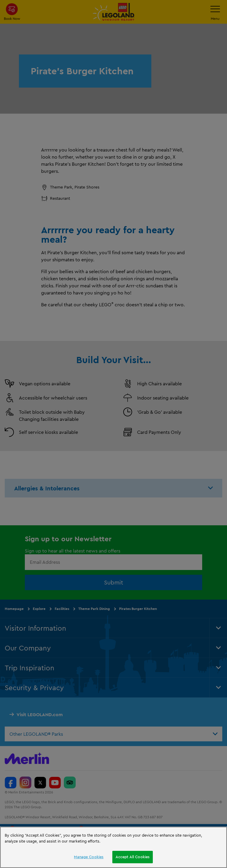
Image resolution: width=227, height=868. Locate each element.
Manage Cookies (89, 857)
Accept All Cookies (133, 857)
